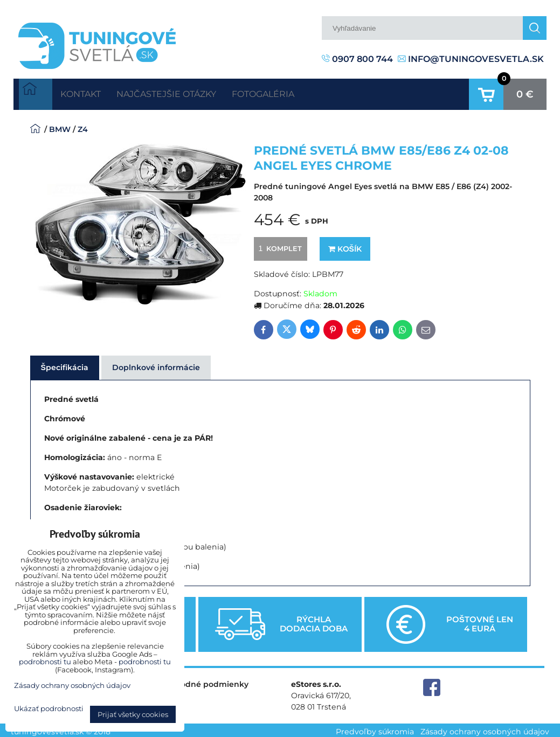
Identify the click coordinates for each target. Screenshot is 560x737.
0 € (525, 93)
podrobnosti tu (45, 662)
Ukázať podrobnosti (49, 709)
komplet (279, 245)
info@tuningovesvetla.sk (471, 59)
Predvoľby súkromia (375, 728)
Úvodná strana (36, 93)
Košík (345, 246)
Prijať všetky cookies (133, 714)
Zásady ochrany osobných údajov (485, 728)
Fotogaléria (296, 92)
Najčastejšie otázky (186, 92)
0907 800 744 (357, 59)
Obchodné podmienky (204, 681)
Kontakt (87, 92)
